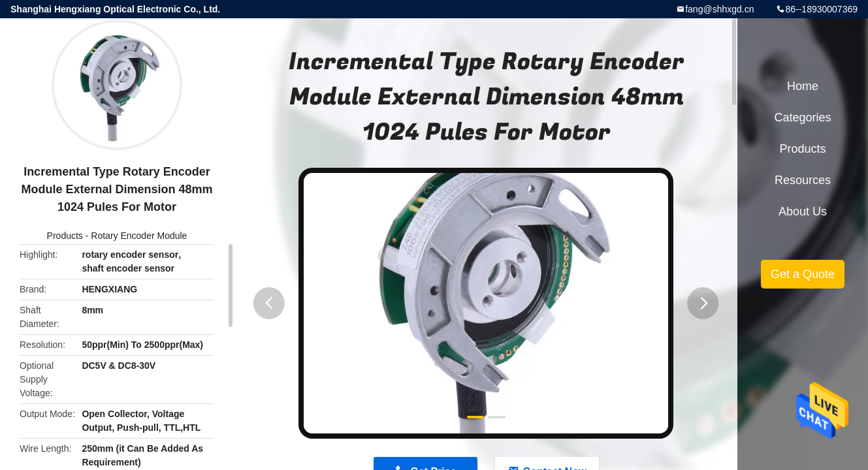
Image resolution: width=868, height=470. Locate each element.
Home (803, 86)
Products (65, 236)
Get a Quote (803, 274)
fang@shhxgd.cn (719, 9)
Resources (803, 180)
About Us (803, 211)
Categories (802, 117)
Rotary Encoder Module (139, 236)
